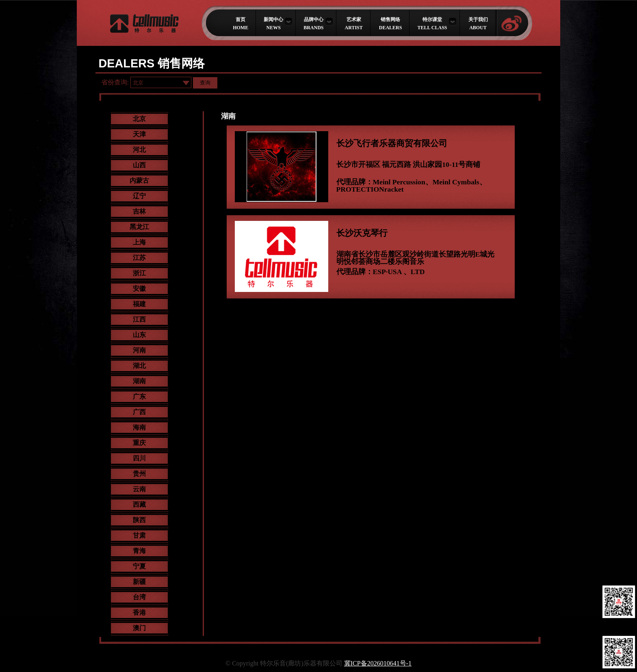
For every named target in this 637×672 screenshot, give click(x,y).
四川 (139, 458)
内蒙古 (139, 180)
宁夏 (139, 566)
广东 (139, 397)
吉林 (139, 211)
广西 (139, 412)
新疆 (139, 582)
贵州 (139, 474)
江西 (139, 319)
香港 (139, 613)
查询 (205, 83)
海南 (139, 427)
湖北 (139, 366)
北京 (139, 119)
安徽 (139, 288)
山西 (139, 165)
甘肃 (139, 535)
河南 (139, 350)
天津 (139, 134)
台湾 (139, 597)
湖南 (139, 381)
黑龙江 (139, 227)
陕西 (139, 520)
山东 (139, 335)
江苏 (139, 258)
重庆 (139, 443)
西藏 (139, 505)
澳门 (139, 628)
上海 (139, 242)
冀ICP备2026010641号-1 (378, 663)
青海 (139, 551)
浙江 (139, 273)
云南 (139, 489)
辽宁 (139, 196)
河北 (139, 150)
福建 (139, 304)
